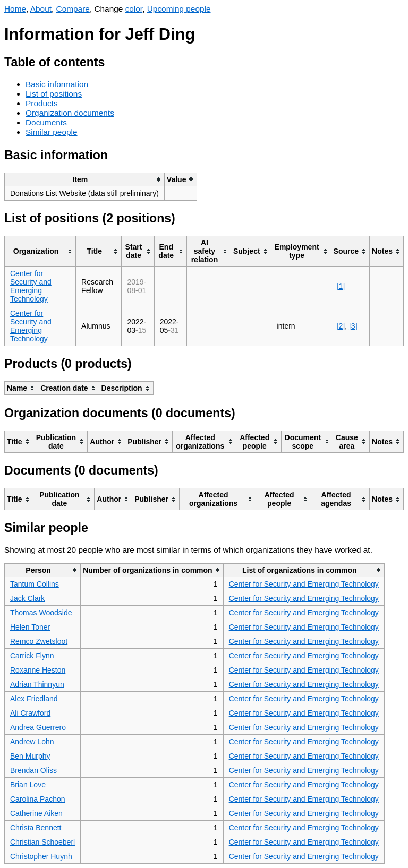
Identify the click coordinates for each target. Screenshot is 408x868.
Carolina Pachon (38, 799)
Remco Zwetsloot (39, 641)
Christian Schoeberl (42, 842)
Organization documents (70, 113)
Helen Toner (30, 627)
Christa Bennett (36, 828)
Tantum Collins (35, 584)
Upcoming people (179, 9)
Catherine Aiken (36, 813)
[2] (341, 326)
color (134, 9)
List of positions (54, 94)
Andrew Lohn (32, 742)
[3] (353, 326)
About (41, 9)
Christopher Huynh (41, 856)
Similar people (52, 132)
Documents (46, 122)
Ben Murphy (30, 756)
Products (42, 103)
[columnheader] (85, 179)
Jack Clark (27, 598)
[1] (341, 286)
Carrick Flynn (32, 656)
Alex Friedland (34, 699)
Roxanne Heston (38, 670)
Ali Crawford (30, 713)
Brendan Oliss (33, 770)
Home (15, 9)
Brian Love (28, 785)
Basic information (57, 84)
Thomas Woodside (41, 613)
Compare (73, 9)
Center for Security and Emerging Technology (31, 286)
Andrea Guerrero (38, 727)
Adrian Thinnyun (37, 684)
